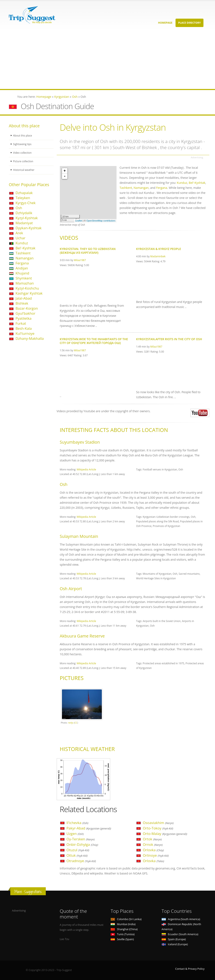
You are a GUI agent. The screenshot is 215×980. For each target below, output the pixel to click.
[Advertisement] (107, 60)
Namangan (25, 258)
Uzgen (75, 834)
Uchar (20, 238)
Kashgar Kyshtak (29, 293)
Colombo (126, 919)
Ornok (153, 844)
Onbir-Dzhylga (82, 844)
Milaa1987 (80, 260)
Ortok (152, 839)
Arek (19, 233)
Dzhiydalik (24, 213)
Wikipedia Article (86, 469)
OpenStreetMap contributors (101, 221)
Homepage (165, 23)
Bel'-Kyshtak (26, 248)
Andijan (22, 268)
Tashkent (23, 253)
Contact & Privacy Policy (190, 969)
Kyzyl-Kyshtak (27, 218)
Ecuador (180, 934)
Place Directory (189, 23)
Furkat (21, 323)
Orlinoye (156, 855)
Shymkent (24, 278)
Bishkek (22, 303)
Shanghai (124, 929)
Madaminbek (158, 256)
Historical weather (24, 170)
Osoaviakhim (158, 823)
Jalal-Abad (24, 298)
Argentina (181, 919)
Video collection (23, 153)
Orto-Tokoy (158, 828)
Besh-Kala (24, 328)
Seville (122, 939)
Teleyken (23, 198)
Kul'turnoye (25, 333)
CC (76, 723)
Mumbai (123, 924)
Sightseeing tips (23, 144)
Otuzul (78, 850)
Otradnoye (81, 861)
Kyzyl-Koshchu (27, 288)
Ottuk (77, 855)
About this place (23, 136)
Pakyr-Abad (89, 828)
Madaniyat (24, 223)
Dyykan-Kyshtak (29, 228)
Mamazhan (25, 283)
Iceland (175, 944)
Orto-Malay (165, 834)
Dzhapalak (24, 193)
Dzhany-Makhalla (30, 338)
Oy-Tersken (81, 839)
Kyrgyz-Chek (26, 203)
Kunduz (22, 243)
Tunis (123, 934)
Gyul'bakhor (25, 313)
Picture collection (24, 161)
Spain (174, 939)
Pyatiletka (24, 318)
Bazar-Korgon (27, 308)
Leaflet (79, 221)
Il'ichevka (77, 823)
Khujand (22, 273)
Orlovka (153, 850)
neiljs (71, 723)
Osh (19, 208)
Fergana (22, 263)
